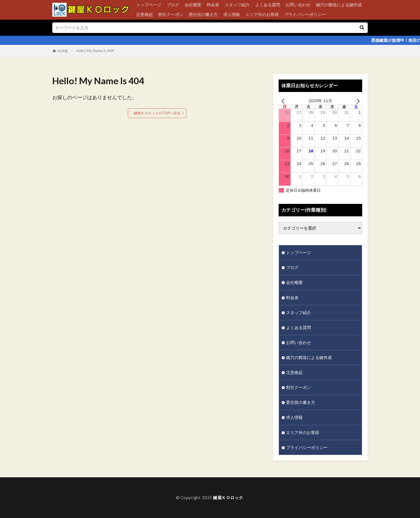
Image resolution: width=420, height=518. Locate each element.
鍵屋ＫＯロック (228, 498)
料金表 (213, 5)
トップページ (149, 5)
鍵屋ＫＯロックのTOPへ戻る (157, 113)
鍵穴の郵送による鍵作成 (339, 5)
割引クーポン (171, 14)
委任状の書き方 (203, 14)
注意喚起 (144, 14)
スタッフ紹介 (237, 5)
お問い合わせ (298, 5)
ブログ (173, 5)
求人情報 (232, 14)
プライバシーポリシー (305, 14)
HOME (63, 51)
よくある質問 (268, 5)
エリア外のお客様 (262, 14)
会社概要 (193, 5)
